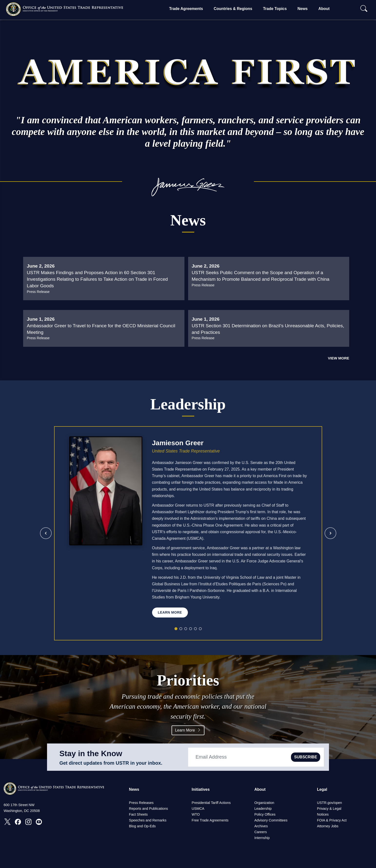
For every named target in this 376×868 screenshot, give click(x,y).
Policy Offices (265, 814)
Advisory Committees (271, 820)
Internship (262, 838)
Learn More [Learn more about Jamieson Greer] (170, 612)
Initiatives (201, 789)
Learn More (188, 730)
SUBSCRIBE (306, 757)
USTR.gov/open (329, 803)
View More (338, 358)
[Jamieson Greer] (176, 629)
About (324, 9)
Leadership (263, 809)
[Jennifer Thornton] (200, 629)
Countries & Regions (233, 9)
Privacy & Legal (329, 809)
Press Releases (141, 803)
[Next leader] (330, 533)
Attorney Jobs (328, 826)
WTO (196, 814)
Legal (322, 789)
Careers (261, 832)
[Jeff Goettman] (181, 629)
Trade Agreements (186, 9)
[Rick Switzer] (186, 629)
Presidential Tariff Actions (211, 803)
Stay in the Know (91, 753)
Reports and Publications (148, 809)
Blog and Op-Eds (142, 826)
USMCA (198, 809)
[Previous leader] (46, 533)
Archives (261, 826)
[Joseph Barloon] (191, 629)
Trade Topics (275, 9)
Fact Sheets (138, 814)
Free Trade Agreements (210, 820)
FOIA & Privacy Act (332, 820)
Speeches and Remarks (148, 820)
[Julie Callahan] (195, 629)
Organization (264, 803)
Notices (323, 814)
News (303, 9)
